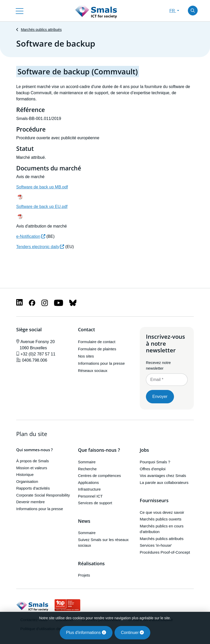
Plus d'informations (86, 633)
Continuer (133, 633)
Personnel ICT (90, 496)
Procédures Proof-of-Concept (165, 552)
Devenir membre (30, 502)
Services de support (95, 503)
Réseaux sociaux (93, 371)
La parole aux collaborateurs (164, 482)
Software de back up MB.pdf (42, 187)
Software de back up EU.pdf (42, 207)
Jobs (144, 450)
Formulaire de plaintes (97, 349)
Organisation (27, 481)
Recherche (87, 469)
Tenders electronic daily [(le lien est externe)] (40, 247)
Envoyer (160, 397)
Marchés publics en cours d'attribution (162, 529)
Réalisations (91, 564)
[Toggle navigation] (20, 11)
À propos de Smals (33, 461)
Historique (25, 475)
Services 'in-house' (156, 545)
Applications (88, 482)
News (84, 521)
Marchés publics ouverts (161, 519)
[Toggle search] (193, 11)
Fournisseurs (154, 501)
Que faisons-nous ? (99, 450)
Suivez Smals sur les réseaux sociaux (103, 543)
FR (173, 11)
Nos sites (86, 356)
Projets (84, 575)
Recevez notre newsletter (158, 365)
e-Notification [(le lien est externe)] (31, 236)
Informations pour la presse (101, 363)
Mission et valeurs (32, 468)
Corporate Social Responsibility (43, 495)
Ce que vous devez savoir (162, 512)
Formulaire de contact (97, 342)
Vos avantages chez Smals (163, 476)
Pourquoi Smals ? (155, 462)
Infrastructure (89, 489)
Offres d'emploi (153, 469)
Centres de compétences (99, 476)
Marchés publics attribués (41, 30)
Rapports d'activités (33, 488)
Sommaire (87, 462)
